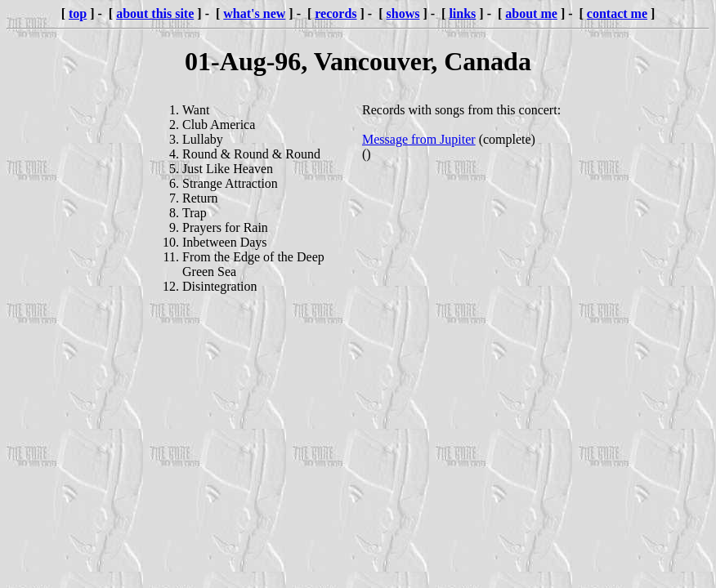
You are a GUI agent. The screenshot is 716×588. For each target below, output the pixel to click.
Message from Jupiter (419, 139)
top (78, 13)
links (462, 13)
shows (403, 13)
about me (531, 13)
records (336, 13)
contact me (617, 13)
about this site (155, 13)
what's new (254, 13)
